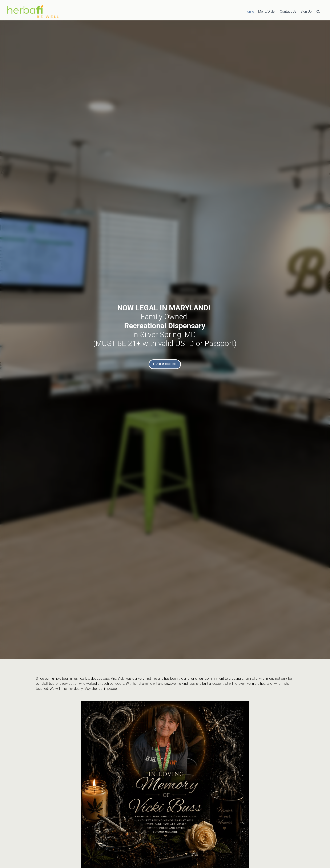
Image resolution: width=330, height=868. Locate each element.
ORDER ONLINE (165, 364)
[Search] (318, 12)
